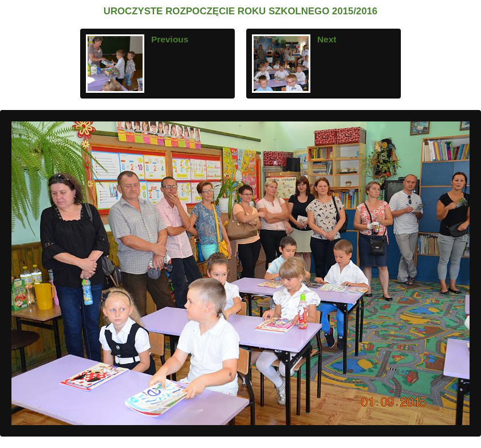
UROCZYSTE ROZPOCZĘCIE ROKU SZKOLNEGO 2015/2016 (240, 11)
